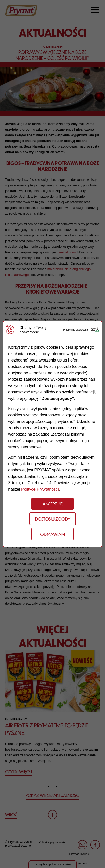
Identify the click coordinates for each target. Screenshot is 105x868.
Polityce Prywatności (40, 489)
